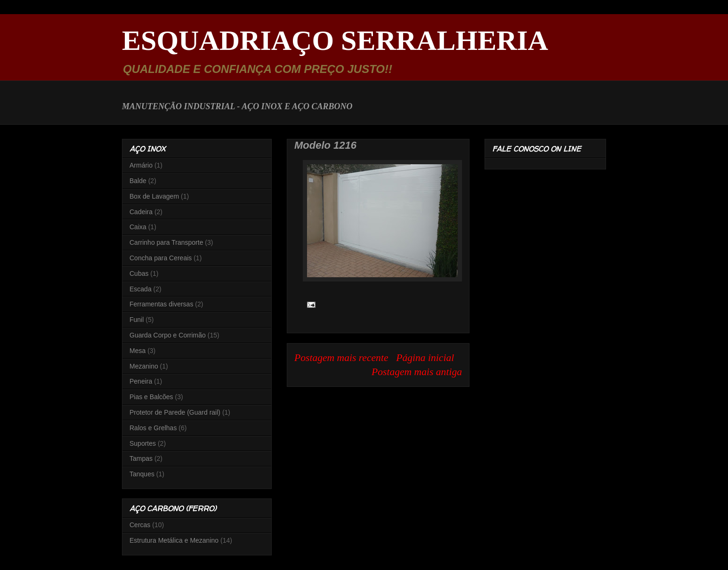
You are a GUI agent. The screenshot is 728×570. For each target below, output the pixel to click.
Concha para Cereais (161, 258)
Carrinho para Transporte (166, 242)
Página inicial (425, 358)
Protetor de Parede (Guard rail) (175, 412)
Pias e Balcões (151, 397)
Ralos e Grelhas (153, 428)
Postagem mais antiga (417, 372)
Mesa (138, 351)
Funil (137, 320)
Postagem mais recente (341, 358)
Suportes (143, 443)
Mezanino (144, 366)
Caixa (138, 227)
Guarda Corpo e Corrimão (168, 335)
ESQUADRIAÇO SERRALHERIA (335, 40)
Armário (141, 165)
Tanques (142, 474)
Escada (141, 289)
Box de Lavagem (154, 196)
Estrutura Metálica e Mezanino (174, 540)
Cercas (140, 525)
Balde (138, 181)
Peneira (141, 381)
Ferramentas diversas (161, 304)
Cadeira (141, 212)
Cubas (139, 273)
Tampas (141, 458)
